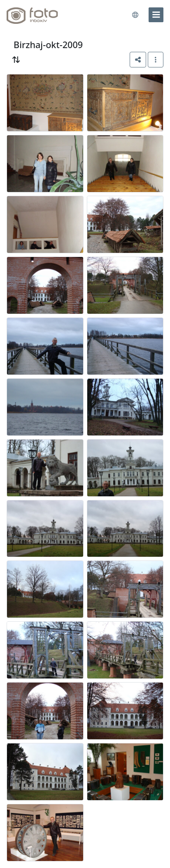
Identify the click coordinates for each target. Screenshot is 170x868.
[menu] (156, 15)
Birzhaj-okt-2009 (48, 45)
